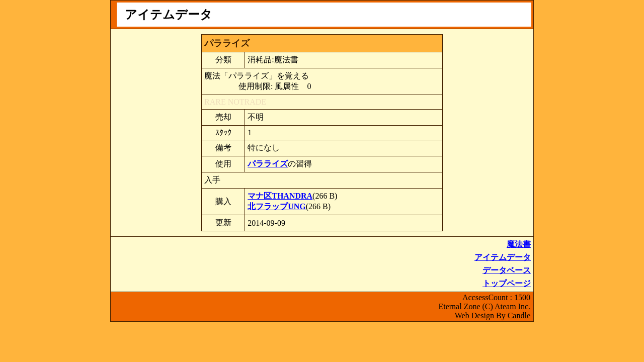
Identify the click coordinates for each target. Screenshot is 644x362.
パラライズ (268, 164)
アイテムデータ (503, 257)
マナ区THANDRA (280, 196)
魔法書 (519, 244)
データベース (507, 270)
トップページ (507, 283)
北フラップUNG (277, 206)
